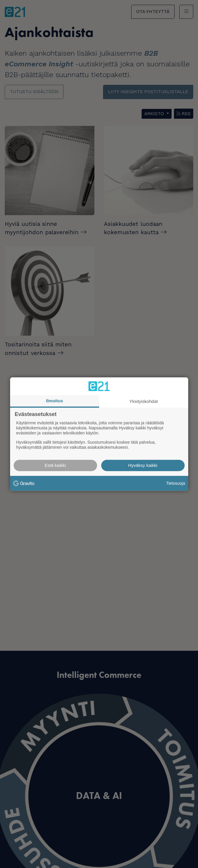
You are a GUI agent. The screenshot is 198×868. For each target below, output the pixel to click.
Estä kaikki (55, 465)
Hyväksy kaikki (143, 465)
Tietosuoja (175, 483)
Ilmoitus (55, 401)
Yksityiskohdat (144, 401)
